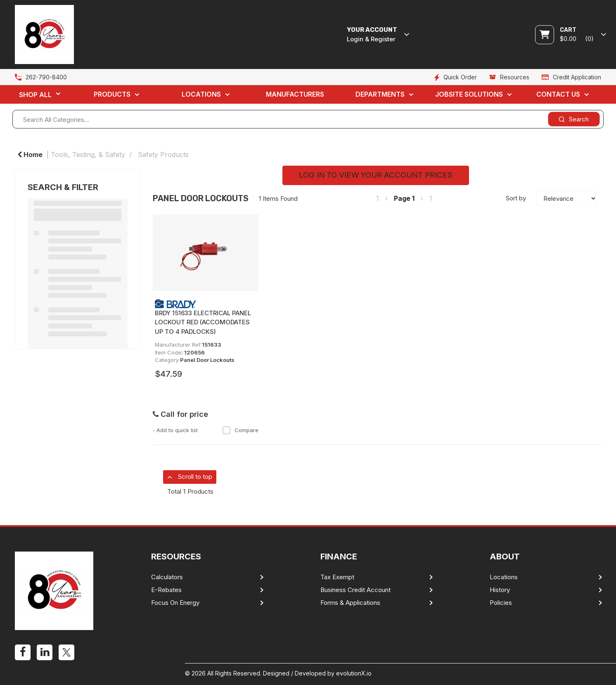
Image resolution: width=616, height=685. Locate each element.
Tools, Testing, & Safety (88, 155)
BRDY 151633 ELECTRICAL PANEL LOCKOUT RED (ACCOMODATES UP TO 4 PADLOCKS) (203, 322)
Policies (501, 603)
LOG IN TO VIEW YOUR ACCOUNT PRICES (376, 175)
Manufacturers (295, 94)
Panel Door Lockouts (207, 360)
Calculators (167, 577)
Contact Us (558, 94)
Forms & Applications (350, 603)
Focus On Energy (175, 603)
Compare (240, 430)
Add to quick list (175, 430)
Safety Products (163, 155)
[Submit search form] (574, 119)
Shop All (35, 95)
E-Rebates (166, 590)
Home (30, 155)
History (500, 590)
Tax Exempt (337, 577)
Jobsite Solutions (469, 94)
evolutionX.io (354, 673)
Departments (380, 94)
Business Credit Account (355, 590)
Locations (201, 94)
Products (112, 94)
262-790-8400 (46, 77)
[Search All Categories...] (308, 119)
